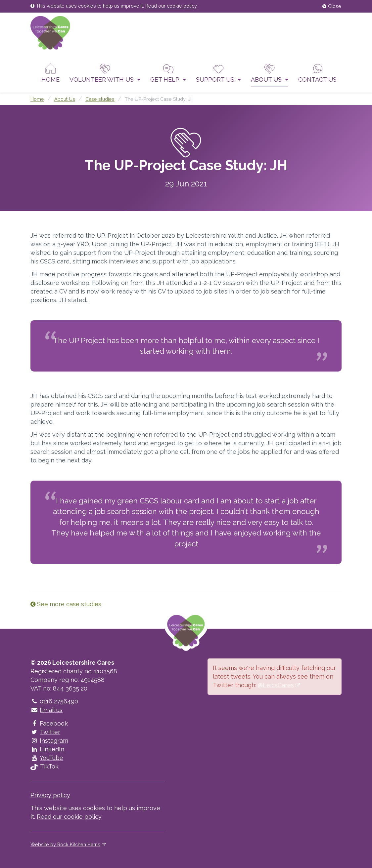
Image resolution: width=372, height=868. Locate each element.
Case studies (100, 99)
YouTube (47, 758)
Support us (218, 73)
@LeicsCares (276, 685)
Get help (168, 73)
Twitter (45, 732)
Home (50, 73)
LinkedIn (47, 749)
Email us (46, 710)
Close (332, 6)
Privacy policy (50, 795)
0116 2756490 (54, 701)
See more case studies (66, 604)
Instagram (49, 741)
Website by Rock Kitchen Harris (65, 844)
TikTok (45, 766)
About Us (270, 73)
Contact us (317, 73)
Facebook (49, 723)
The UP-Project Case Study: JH (159, 99)
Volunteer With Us (105, 73)
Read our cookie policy (171, 6)
